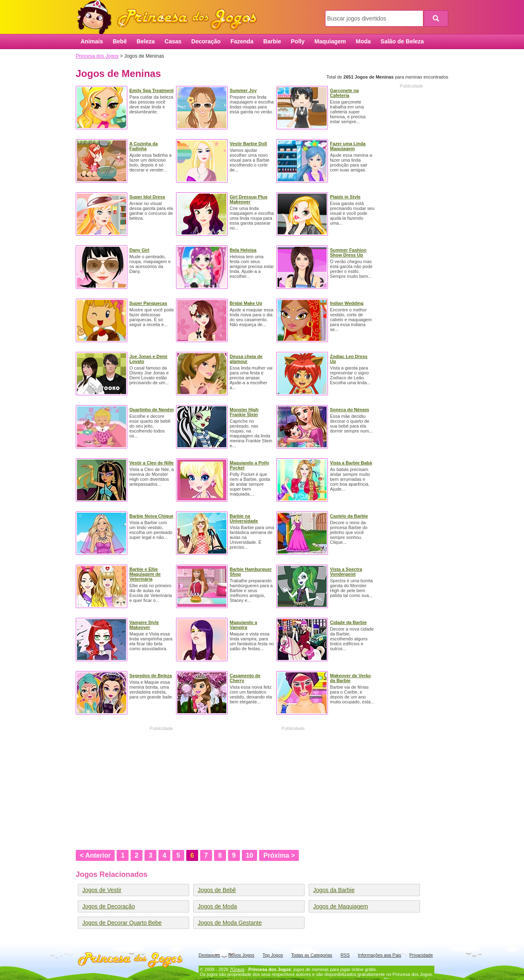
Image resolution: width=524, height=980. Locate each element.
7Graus (237, 969)
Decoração (206, 41)
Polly (298, 41)
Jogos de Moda (217, 906)
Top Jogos (273, 955)
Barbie (272, 41)
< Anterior (95, 855)
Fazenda (242, 41)
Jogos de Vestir (102, 890)
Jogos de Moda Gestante (230, 923)
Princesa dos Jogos (170, 17)
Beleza (146, 41)
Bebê (120, 41)
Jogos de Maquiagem (341, 906)
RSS (345, 955)
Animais (92, 41)
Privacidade (421, 955)
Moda (363, 41)
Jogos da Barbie (334, 890)
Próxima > (279, 855)
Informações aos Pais (379, 955)
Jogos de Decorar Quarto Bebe (122, 923)
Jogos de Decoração (108, 906)
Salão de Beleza (402, 41)
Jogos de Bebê (217, 890)
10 (250, 855)
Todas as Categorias (312, 955)
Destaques (209, 955)
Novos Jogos (242, 955)
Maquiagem (330, 41)
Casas (173, 41)
